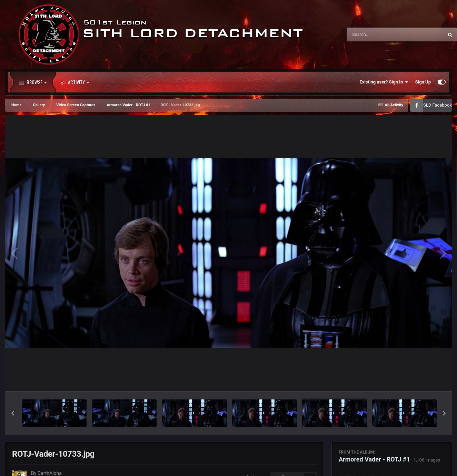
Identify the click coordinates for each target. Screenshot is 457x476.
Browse (33, 82)
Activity (75, 82)
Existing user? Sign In (384, 82)
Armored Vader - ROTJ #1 (374, 459)
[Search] (378, 34)
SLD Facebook (438, 105)
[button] (13, 413)
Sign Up (423, 82)
